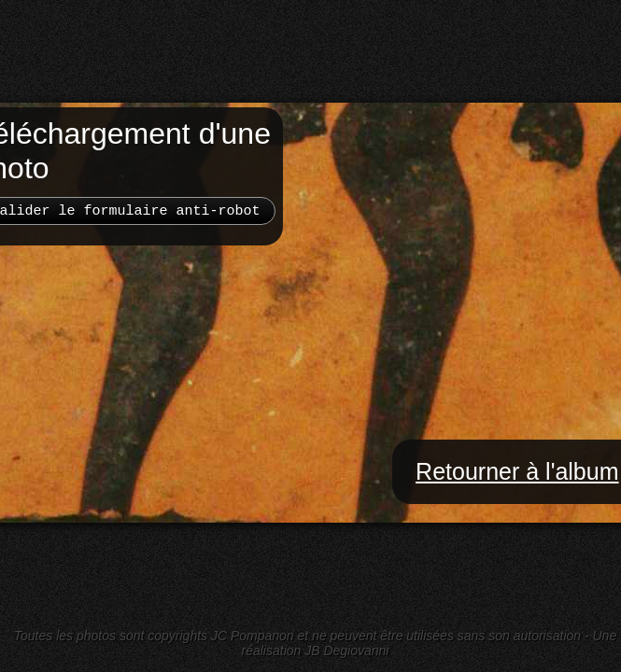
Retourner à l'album (517, 471)
